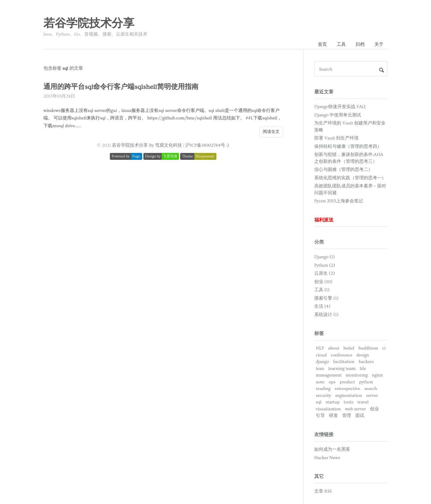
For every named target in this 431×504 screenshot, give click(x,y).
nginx (378, 375)
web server (355, 409)
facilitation (344, 362)
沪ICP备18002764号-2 (207, 145)
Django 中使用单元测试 (338, 115)
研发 (333, 416)
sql (319, 402)
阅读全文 (271, 132)
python (366, 382)
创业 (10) (323, 282)
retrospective (347, 389)
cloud (321, 355)
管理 (347, 416)
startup (333, 402)
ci (384, 348)
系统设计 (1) (326, 315)
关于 (379, 44)
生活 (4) (322, 306)
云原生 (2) (325, 273)
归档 (360, 44)
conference (342, 355)
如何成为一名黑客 (332, 449)
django (322, 362)
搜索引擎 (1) (326, 298)
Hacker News (327, 458)
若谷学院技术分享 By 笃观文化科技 (147, 145)
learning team (342, 369)
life (363, 369)
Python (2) (325, 265)
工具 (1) (322, 290)
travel (363, 402)
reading (323, 389)
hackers (366, 362)
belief (349, 348)
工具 (341, 44)
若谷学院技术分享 (89, 24)
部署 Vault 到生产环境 (337, 138)
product (347, 382)
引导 (320, 416)
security (323, 396)
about (334, 348)
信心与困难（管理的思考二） (343, 170)
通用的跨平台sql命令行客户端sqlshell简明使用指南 (121, 87)
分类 (319, 242)
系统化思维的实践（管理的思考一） (350, 178)
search (371, 389)
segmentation (349, 396)
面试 (360, 416)
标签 (319, 333)
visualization (328, 409)
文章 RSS (323, 491)
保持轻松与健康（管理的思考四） (348, 147)
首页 (322, 44)
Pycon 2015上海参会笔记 (339, 201)
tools (349, 402)
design (363, 355)
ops (332, 382)
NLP (320, 348)
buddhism (368, 348)
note (320, 382)
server (372, 396)
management (329, 375)
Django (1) (324, 257)
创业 (374, 409)
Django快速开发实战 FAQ (340, 107)
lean (320, 369)
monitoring (357, 375)
